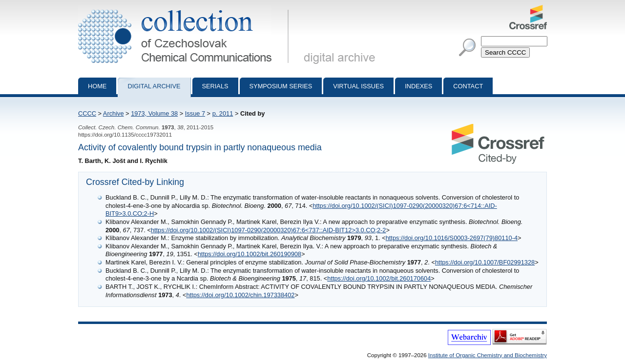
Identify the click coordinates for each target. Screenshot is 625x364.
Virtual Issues (358, 86)
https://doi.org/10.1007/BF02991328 (485, 262)
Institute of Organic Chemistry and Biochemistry (488, 355)
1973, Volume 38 (154, 113)
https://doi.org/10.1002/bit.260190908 (250, 254)
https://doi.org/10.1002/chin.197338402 (240, 295)
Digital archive (154, 86)
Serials (215, 86)
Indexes (418, 86)
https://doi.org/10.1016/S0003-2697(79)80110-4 (452, 238)
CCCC (87, 113)
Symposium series (281, 86)
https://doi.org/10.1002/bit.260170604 (379, 278)
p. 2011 (223, 113)
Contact (468, 86)
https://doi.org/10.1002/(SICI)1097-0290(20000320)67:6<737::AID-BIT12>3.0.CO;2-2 (269, 230)
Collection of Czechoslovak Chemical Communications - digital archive (185, 9)
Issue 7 (195, 113)
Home (97, 86)
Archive (114, 113)
